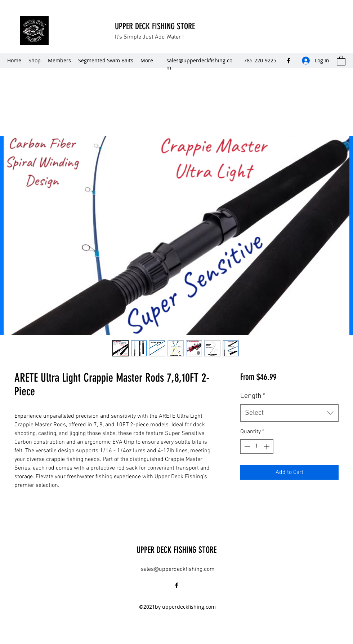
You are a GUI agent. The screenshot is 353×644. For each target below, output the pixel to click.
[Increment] (267, 447)
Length (253, 396)
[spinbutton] (257, 447)
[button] (341, 60)
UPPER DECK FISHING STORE (156, 26)
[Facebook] (289, 61)
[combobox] (289, 413)
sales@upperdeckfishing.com (178, 569)
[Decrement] (246, 447)
